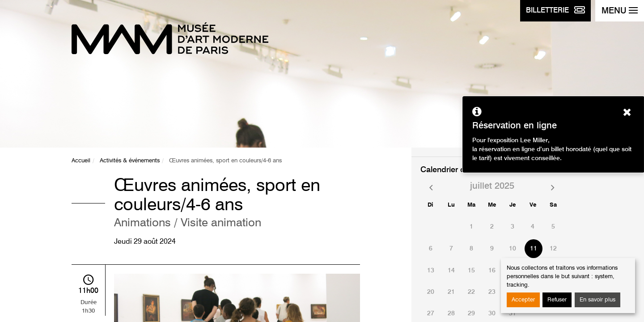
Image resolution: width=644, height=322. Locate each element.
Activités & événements (130, 161)
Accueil (81, 161)
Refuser (557, 300)
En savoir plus (597, 300)
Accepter (523, 300)
